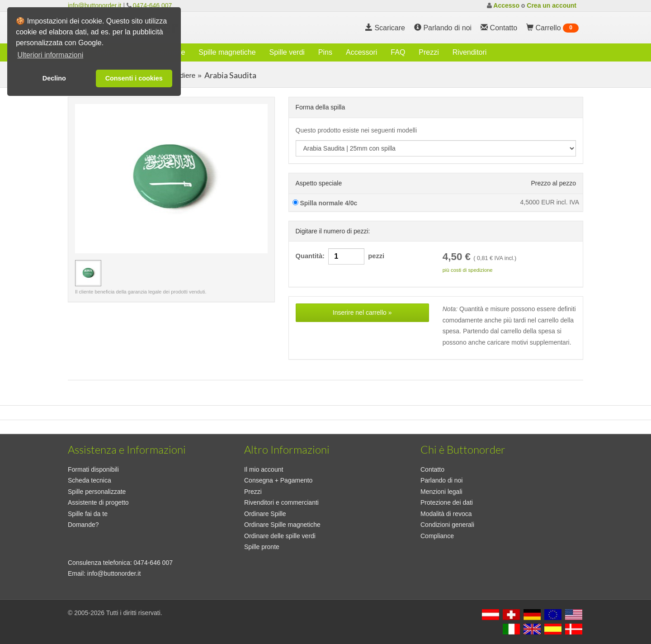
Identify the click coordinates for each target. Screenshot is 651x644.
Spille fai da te (88, 514)
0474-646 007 (152, 5)
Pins (325, 52)
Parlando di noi (443, 28)
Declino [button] (54, 78)
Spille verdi (287, 52)
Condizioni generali (447, 525)
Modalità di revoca (446, 514)
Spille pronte (262, 547)
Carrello (552, 28)
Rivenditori (470, 52)
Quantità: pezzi (340, 256)
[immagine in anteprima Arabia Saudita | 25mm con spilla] (88, 273)
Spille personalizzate (97, 492)
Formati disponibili (93, 469)
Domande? (83, 525)
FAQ (398, 52)
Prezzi (429, 52)
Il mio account (264, 469)
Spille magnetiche (227, 52)
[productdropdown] (436, 148)
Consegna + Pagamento (278, 480)
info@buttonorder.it (95, 5)
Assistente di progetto (98, 502)
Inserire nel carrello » (362, 313)
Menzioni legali (441, 492)
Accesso (506, 5)
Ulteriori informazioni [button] (50, 55)
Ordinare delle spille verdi (280, 536)
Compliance (437, 536)
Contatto (432, 469)
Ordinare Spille (265, 514)
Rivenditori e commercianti (281, 502)
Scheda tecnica (90, 480)
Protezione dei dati (447, 502)
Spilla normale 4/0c (325, 203)
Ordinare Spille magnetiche (282, 525)
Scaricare (385, 28)
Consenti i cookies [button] (134, 78)
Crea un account (552, 5)
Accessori (361, 52)
